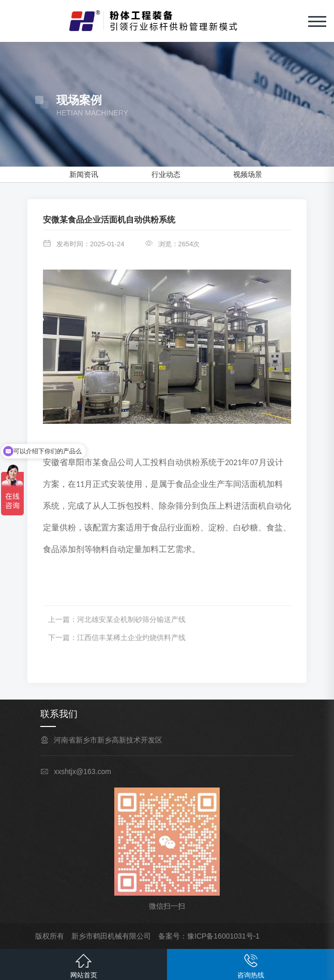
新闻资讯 (84, 174)
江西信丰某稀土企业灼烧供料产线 (131, 637)
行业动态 (166, 174)
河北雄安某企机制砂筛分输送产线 (131, 619)
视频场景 (248, 174)
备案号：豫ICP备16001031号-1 (209, 936)
